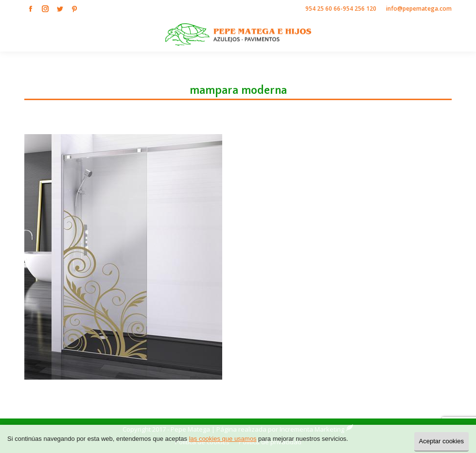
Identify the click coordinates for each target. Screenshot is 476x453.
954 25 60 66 (323, 9)
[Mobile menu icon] (460, 35)
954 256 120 (360, 9)
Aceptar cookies (442, 441)
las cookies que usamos (223, 439)
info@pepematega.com (419, 9)
